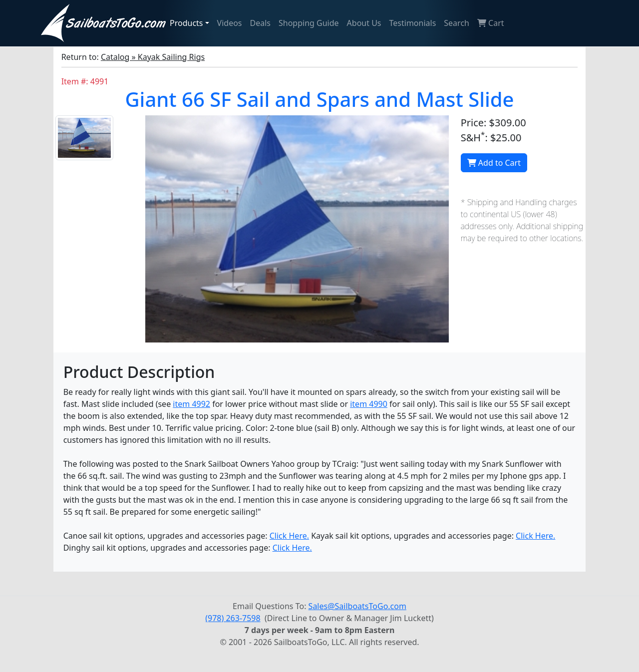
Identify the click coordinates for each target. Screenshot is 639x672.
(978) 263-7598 (233, 618)
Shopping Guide (309, 23)
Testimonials (413, 23)
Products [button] (186, 23)
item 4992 (191, 404)
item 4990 (369, 404)
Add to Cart (494, 163)
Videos (230, 23)
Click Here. (289, 536)
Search (457, 23)
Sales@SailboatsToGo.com (357, 606)
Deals (260, 23)
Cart (491, 23)
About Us (364, 23)
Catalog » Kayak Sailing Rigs (153, 57)
